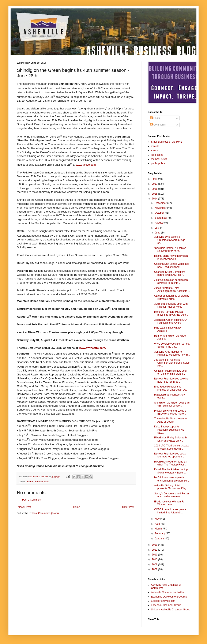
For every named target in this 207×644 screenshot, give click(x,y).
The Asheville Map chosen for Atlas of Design (171, 420)
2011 (155, 555)
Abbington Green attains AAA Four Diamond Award (171, 321)
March (159, 529)
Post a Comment (32, 500)
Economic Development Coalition (170, 597)
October (160, 213)
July (157, 228)
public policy (158, 163)
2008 (155, 569)
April (158, 524)
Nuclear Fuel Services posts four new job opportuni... (170, 455)
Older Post (128, 507)
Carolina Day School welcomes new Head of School (172, 265)
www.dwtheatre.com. (92, 348)
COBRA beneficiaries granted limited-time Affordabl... (171, 511)
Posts (155, 118)
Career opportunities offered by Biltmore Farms (172, 297)
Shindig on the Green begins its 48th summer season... (172, 404)
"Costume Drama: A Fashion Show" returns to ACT (170, 250)
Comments (158, 125)
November (161, 208)
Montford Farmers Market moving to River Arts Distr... (171, 313)
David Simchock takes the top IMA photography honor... (171, 471)
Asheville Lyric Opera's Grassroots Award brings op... (170, 240)
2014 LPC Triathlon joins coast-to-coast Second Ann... (172, 447)
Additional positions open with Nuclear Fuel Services (171, 305)
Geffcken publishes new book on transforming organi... (171, 372)
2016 (155, 189)
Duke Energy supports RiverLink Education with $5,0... (170, 430)
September (161, 218)
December (161, 203)
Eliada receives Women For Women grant (170, 503)
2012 (155, 550)
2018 (155, 179)
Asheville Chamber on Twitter (168, 592)
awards (155, 146)
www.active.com (86, 165)
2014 (155, 199)
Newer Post (25, 507)
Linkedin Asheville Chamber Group (171, 610)
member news (42, 482)
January (160, 539)
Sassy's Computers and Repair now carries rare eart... (172, 495)
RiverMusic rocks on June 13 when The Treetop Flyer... (170, 463)
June (158, 233)
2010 (155, 559)
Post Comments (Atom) (46, 513)
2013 (155, 545)
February (160, 533)
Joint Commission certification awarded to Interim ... (171, 281)
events (30, 482)
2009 (155, 565)
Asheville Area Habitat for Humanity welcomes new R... (172, 353)
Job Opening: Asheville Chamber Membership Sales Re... (172, 363)
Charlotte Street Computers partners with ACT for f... (170, 273)
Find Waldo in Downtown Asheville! (168, 329)
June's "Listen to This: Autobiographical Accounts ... (172, 289)
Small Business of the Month (167, 142)
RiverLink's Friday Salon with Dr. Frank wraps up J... (170, 439)
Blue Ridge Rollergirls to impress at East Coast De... (171, 388)
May (158, 519)
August (159, 223)
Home (77, 507)
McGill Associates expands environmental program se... (172, 479)
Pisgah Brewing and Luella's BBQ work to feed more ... (170, 412)
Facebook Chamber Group (166, 605)
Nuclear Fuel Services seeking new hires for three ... (171, 380)
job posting (157, 155)
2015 (155, 194)
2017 (155, 184)
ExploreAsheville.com (163, 601)
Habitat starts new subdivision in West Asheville (171, 257)
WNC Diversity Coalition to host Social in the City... (172, 345)
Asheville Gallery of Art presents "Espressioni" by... (171, 487)
